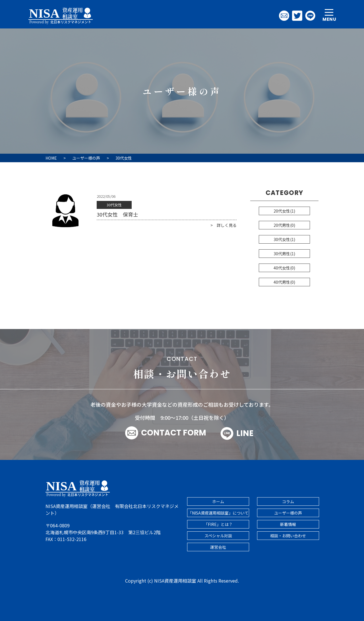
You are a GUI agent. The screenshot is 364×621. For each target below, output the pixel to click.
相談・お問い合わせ (288, 536)
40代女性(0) (284, 268)
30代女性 (114, 205)
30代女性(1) (284, 239)
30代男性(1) (284, 254)
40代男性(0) (284, 282)
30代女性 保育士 (117, 214)
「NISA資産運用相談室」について (218, 513)
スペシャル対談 (218, 536)
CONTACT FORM (174, 433)
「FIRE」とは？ (218, 524)
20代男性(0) (284, 225)
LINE (237, 433)
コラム (288, 501)
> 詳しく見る (224, 225)
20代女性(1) (284, 211)
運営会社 (218, 547)
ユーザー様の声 (288, 513)
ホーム (218, 501)
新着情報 (288, 524)
